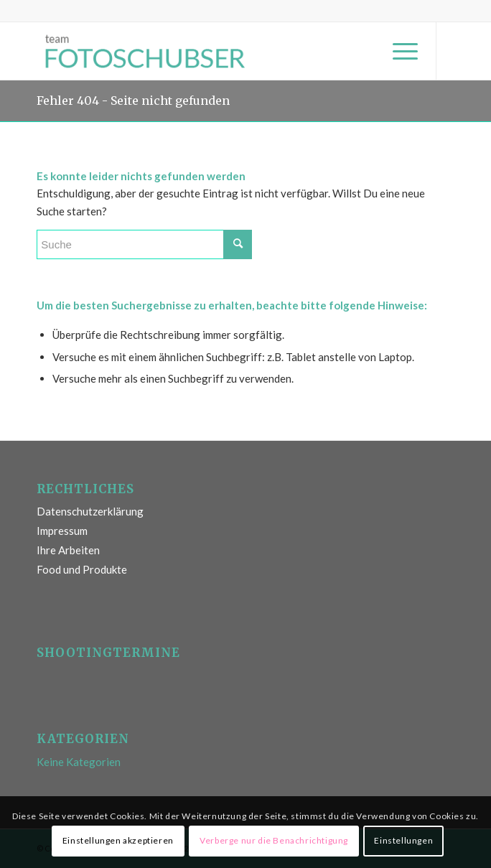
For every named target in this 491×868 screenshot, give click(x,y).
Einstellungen (403, 840)
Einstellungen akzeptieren (118, 840)
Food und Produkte (82, 569)
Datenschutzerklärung (90, 511)
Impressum (62, 531)
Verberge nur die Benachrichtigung (274, 840)
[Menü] (398, 51)
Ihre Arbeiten (68, 550)
